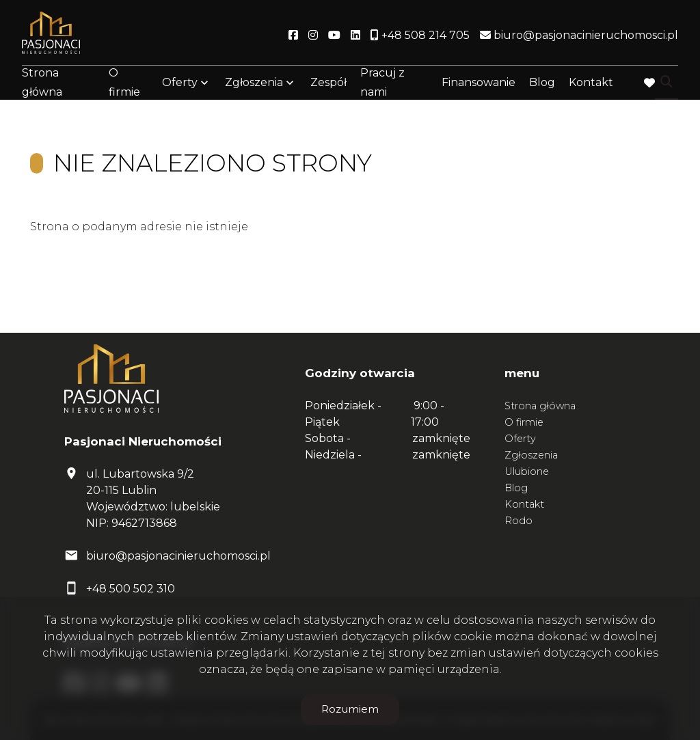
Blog (542, 84)
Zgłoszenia (254, 84)
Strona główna (42, 83)
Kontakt (591, 84)
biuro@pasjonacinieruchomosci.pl (178, 556)
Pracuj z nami (382, 83)
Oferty (180, 84)
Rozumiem (350, 709)
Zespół (328, 84)
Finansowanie (479, 84)
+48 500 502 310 (131, 589)
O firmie (124, 83)
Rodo (519, 521)
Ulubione (527, 471)
